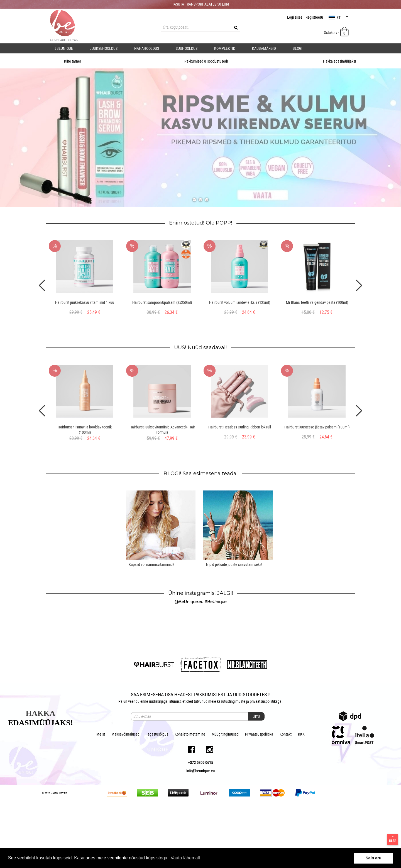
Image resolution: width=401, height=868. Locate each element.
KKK (301, 792)
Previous (42, 286)
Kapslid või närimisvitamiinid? (151, 564)
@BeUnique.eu (189, 602)
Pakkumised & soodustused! (200, 61)
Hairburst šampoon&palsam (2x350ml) (162, 302)
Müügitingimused (225, 792)
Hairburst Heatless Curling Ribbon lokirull (240, 427)
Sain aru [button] (374, 858)
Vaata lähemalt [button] (185, 858)
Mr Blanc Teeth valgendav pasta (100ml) (317, 302)
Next (359, 286)
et (338, 18)
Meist (101, 792)
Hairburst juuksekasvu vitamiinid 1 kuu (85, 302)
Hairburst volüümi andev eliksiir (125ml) (240, 302)
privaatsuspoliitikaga (266, 759)
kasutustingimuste (231, 759)
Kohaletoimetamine (190, 792)
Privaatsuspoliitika (259, 792)
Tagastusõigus (157, 792)
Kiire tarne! (67, 61)
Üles (393, 839)
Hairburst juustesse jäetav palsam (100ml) (317, 427)
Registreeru (314, 17)
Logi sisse (295, 17)
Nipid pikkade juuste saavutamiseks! (234, 564)
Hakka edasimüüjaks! (334, 61)
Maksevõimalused (125, 792)
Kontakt (286, 792)
